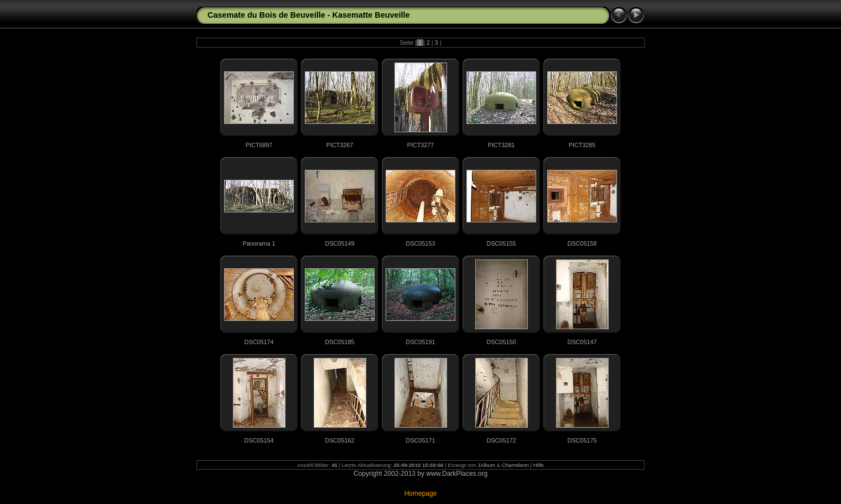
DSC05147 (582, 342)
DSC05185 (340, 342)
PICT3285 (582, 145)
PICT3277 (421, 145)
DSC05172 (502, 440)
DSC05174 (259, 342)
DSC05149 (340, 243)
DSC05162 (340, 440)
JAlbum (486, 465)
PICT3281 (502, 145)
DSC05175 (582, 440)
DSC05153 (421, 243)
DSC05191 (421, 342)
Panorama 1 (259, 243)
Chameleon (515, 465)
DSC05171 (421, 440)
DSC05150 (502, 342)
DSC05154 (259, 440)
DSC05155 (502, 243)
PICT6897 (259, 145)
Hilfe (539, 465)
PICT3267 (340, 145)
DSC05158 (582, 243)
